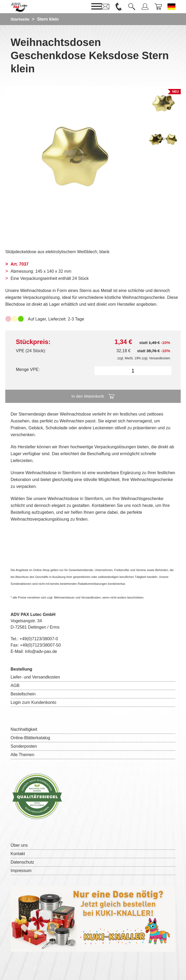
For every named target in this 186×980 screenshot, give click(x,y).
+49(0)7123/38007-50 (40, 645)
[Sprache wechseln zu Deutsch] (171, 7)
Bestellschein (23, 694)
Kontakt (18, 854)
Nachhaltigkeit (24, 729)
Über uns (19, 845)
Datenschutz (22, 862)
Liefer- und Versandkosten (35, 677)
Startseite (20, 19)
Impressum (21, 871)
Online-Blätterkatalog (30, 738)
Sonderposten (24, 746)
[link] (105, 7)
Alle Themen (22, 755)
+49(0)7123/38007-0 (39, 639)
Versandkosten (160, 358)
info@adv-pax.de (41, 651)
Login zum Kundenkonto (33, 702)
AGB (15, 685)
